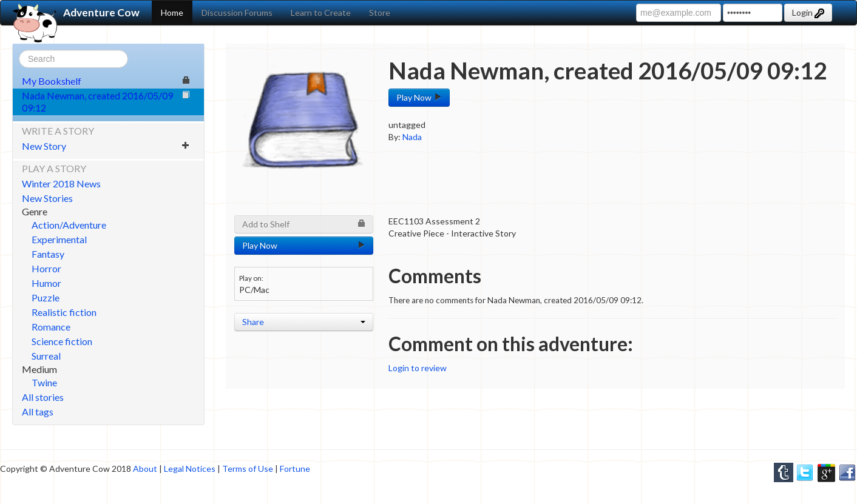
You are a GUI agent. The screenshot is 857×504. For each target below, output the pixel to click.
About (145, 469)
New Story (106, 146)
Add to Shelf (304, 224)
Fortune (295, 469)
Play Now (419, 97)
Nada (412, 137)
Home (172, 12)
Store (380, 12)
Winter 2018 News (61, 183)
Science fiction (62, 341)
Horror (46, 268)
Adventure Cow (76, 13)
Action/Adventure (69, 225)
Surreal (46, 356)
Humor (46, 283)
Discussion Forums (237, 12)
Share (304, 322)
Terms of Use (248, 469)
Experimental (59, 239)
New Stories (47, 198)
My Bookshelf (106, 81)
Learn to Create (321, 12)
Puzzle (46, 297)
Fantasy (48, 254)
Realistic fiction (64, 312)
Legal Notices (190, 469)
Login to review (418, 368)
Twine (44, 382)
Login (808, 13)
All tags (38, 412)
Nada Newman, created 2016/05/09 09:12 (106, 102)
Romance (51, 327)
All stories (43, 397)
